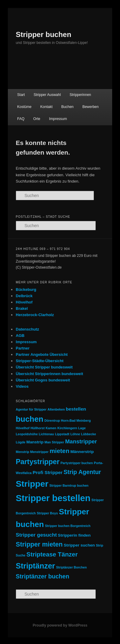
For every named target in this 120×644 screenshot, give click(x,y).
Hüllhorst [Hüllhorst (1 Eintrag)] (38, 428)
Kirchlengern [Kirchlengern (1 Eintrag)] (67, 428)
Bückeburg (26, 290)
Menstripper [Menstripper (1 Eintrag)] (39, 452)
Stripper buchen (43, 34)
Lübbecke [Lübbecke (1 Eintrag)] (89, 434)
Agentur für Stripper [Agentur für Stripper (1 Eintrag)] (31, 409)
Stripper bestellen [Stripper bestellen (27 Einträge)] (53, 498)
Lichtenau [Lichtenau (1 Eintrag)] (46, 434)
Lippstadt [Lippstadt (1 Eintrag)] (62, 434)
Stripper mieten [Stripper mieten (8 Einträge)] (39, 544)
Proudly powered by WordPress (60, 625)
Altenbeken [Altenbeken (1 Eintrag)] (56, 409)
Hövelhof (24, 302)
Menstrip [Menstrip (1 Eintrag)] (22, 452)
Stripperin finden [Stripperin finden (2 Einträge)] (74, 535)
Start (21, 95)
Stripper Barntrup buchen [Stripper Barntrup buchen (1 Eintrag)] (69, 485)
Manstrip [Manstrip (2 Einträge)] (35, 442)
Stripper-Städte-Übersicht (39, 361)
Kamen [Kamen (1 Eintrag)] (51, 428)
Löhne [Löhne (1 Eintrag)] (75, 434)
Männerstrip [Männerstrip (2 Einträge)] (82, 452)
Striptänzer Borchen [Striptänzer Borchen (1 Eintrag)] (71, 567)
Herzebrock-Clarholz (35, 315)
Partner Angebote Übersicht (42, 354)
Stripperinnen (80, 95)
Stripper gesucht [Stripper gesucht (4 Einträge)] (36, 535)
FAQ (21, 119)
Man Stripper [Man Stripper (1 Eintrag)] (54, 442)
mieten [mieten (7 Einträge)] (59, 451)
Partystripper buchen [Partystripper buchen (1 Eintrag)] (77, 463)
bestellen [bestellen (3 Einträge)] (76, 409)
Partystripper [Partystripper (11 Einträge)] (38, 462)
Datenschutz (27, 329)
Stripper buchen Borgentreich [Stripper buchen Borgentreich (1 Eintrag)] (68, 526)
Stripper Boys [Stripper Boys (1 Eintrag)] (47, 513)
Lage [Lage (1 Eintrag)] (82, 428)
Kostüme (24, 107)
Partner (23, 348)
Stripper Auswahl (47, 95)
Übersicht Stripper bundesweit (44, 367)
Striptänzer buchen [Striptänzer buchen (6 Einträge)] (42, 576)
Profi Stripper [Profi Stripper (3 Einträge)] (47, 472)
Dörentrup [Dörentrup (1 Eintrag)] (52, 421)
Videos (22, 386)
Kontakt (47, 107)
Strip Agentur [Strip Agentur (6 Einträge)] (82, 472)
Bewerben (90, 107)
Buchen (67, 107)
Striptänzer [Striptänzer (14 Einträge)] (35, 566)
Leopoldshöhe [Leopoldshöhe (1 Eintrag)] (27, 434)
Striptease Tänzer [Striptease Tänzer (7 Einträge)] (52, 554)
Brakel (22, 308)
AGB (20, 336)
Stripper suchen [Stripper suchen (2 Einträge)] (79, 545)
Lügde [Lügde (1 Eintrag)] (21, 442)
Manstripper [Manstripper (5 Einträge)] (81, 441)
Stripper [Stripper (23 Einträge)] (32, 484)
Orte (37, 119)
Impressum (58, 119)
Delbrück (24, 296)
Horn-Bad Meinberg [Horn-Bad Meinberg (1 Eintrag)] (76, 421)
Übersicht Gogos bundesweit (43, 380)
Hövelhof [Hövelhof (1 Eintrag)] (23, 428)
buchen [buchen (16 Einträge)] (30, 419)
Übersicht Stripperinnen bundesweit (49, 374)
